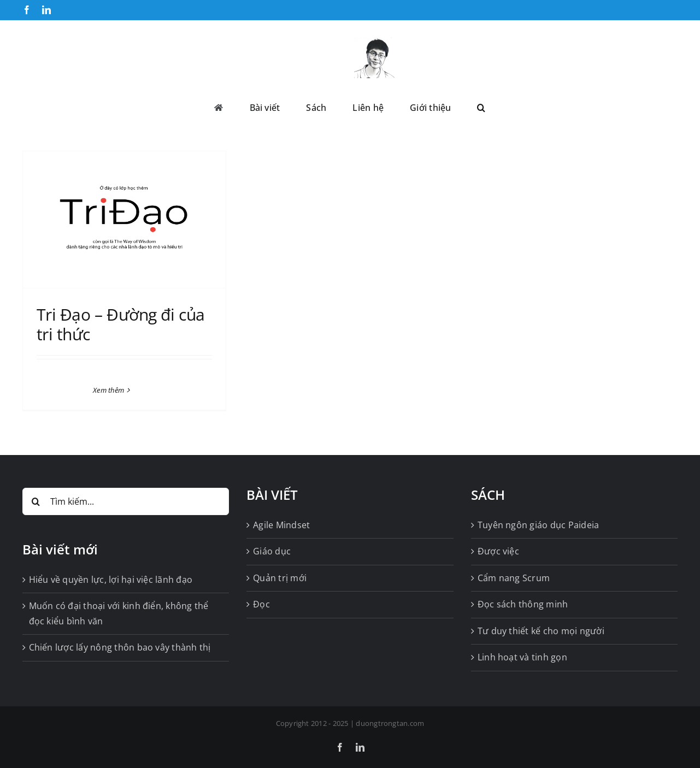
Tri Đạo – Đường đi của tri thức (121, 324)
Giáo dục (272, 551)
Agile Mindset (281, 525)
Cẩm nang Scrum (514, 578)
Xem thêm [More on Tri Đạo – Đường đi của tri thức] (108, 390)
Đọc (261, 604)
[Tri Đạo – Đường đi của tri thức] (124, 220)
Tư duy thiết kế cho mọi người (541, 631)
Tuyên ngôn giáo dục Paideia (538, 525)
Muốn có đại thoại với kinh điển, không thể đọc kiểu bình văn (119, 613)
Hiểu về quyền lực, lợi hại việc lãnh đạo (111, 580)
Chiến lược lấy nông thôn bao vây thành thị (120, 647)
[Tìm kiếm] (36, 501)
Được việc (498, 551)
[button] (481, 107)
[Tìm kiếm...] (126, 501)
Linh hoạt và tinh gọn (522, 657)
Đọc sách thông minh (523, 604)
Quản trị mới (280, 578)
